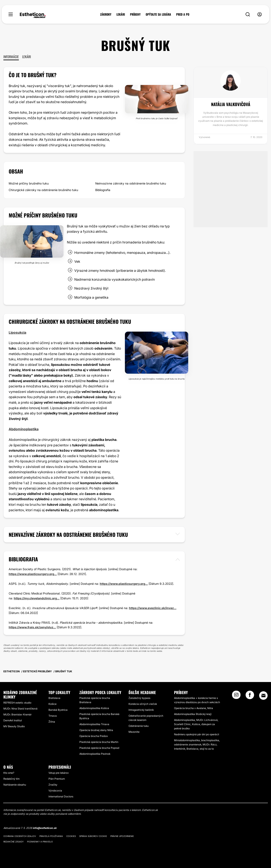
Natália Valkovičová (231, 104)
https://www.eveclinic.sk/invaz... (153, 608)
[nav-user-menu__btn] (260, 14)
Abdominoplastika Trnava (94, 724)
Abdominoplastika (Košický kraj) (193, 714)
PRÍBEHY (135, 14)
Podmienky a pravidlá (40, 842)
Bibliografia (103, 190)
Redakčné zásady (14, 842)
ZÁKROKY (106, 14)
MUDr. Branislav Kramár (17, 714)
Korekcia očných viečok (143, 704)
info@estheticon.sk (45, 828)
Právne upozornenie (122, 836)
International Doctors (61, 796)
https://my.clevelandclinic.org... (37, 598)
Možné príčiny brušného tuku (29, 183)
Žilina (52, 722)
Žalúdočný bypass (139, 698)
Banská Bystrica (58, 710)
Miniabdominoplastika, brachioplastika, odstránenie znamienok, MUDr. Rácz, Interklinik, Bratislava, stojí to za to (197, 744)
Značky (53, 785)
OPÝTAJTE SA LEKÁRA (158, 14)
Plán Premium (57, 779)
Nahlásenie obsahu (15, 785)
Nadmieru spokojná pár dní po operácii (197, 734)
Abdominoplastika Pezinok (95, 754)
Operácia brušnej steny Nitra (96, 730)
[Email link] (263, 696)
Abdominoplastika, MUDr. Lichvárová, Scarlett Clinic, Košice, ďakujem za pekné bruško (196, 724)
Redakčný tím (11, 779)
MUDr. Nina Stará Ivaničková (20, 709)
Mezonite (134, 732)
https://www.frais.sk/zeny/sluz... (32, 627)
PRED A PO (183, 14)
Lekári (27, 57)
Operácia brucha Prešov (94, 736)
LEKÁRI (121, 14)
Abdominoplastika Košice (94, 708)
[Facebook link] (250, 696)
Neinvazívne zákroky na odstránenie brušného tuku (131, 183)
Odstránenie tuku (139, 726)
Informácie (11, 57)
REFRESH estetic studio (17, 703)
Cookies (71, 836)
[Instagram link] (236, 696)
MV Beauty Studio (14, 726)
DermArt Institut (13, 720)
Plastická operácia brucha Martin (99, 742)
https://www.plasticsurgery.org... (33, 574)
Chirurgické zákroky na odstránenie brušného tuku (43, 190)
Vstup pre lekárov (59, 773)
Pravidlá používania (51, 836)
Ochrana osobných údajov (20, 836)
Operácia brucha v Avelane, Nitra (194, 708)
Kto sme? (9, 773)
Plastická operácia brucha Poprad (99, 748)
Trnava (53, 716)
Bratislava (54, 698)
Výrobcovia (55, 791)
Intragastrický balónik (141, 710)
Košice (53, 704)
